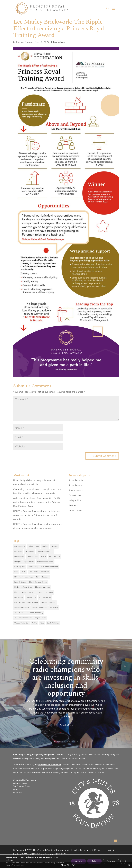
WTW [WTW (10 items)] (35, 623)
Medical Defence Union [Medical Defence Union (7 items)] (23, 587)
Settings (111, 861)
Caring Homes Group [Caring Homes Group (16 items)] (45, 551)
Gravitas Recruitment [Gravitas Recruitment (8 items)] (50, 567)
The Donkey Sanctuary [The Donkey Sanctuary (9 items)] (34, 613)
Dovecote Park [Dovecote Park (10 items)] (33, 557)
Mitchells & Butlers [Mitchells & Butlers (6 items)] (43, 587)
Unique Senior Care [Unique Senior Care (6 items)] (22, 623)
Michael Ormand (25, 42)
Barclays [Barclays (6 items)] (45, 546)
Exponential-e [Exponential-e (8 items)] (29, 562)
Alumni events (76, 480)
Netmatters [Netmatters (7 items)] (19, 597)
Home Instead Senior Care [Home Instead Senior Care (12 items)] (39, 572)
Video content (76, 511)
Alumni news (75, 485)
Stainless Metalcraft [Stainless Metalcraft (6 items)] (39, 608)
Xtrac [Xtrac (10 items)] (42, 623)
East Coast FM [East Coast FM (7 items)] (54, 557)
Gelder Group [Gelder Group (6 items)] (33, 567)
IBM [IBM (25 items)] (38, 577)
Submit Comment (104, 456)
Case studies (75, 495)
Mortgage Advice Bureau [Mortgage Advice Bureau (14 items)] (24, 592)
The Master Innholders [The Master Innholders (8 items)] (23, 618)
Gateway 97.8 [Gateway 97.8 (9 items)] (20, 567)
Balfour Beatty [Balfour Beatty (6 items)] (33, 546)
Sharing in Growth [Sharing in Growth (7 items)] (48, 602)
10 (77, 741)
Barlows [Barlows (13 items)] (54, 546)
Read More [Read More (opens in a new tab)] (66, 725)
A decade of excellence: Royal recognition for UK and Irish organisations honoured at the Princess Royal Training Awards (37, 502)
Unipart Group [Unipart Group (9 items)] (40, 618)
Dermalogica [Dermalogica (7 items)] (19, 557)
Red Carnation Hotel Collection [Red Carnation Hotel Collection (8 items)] (26, 602)
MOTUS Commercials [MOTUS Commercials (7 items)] (45, 592)
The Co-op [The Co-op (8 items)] (19, 613)
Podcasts (73, 505)
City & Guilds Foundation (50, 765)
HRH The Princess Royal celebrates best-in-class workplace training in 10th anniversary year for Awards (37, 515)
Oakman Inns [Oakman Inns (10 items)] (31, 597)
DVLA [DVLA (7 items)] (44, 557)
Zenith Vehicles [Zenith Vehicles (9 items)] (53, 623)
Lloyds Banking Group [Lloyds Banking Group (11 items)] (38, 582)
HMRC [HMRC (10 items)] (23, 572)
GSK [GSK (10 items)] (16, 572)
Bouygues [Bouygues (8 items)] (18, 551)
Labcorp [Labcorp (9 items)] (45, 577)
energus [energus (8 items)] (17, 562)
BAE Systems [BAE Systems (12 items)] (20, 546)
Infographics (58, 42)
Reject (94, 861)
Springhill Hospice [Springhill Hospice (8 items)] (21, 608)
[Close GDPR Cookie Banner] (123, 861)
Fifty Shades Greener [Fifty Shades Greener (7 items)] (45, 562)
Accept (78, 861)
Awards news (76, 490)
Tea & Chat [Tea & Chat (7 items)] (54, 608)
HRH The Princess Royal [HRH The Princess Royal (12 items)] (24, 577)
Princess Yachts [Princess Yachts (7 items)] (45, 597)
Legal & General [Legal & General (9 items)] (20, 582)
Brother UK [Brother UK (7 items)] (29, 551)
